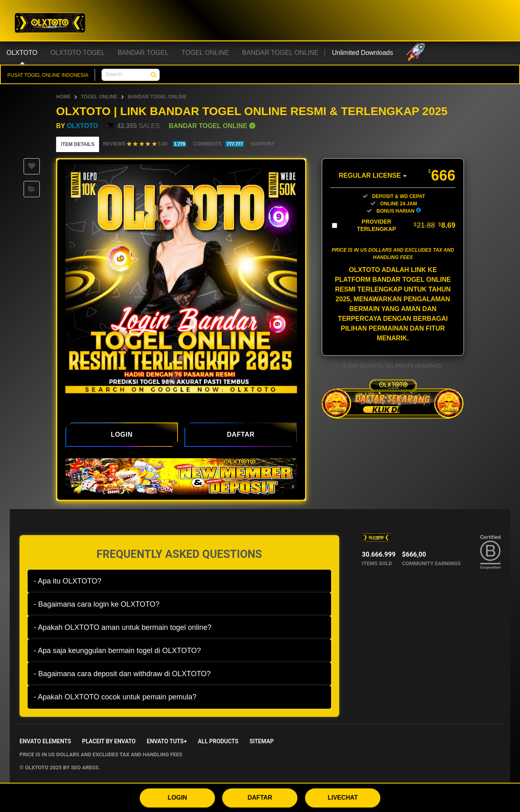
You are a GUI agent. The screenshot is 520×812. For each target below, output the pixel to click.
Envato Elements (45, 741)
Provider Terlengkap (406, 225)
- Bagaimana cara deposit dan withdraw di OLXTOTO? (122, 674)
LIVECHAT (343, 797)
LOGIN (177, 797)
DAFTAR (260, 797)
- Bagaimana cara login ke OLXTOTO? (97, 604)
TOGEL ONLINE (99, 97)
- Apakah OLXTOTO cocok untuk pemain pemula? (115, 697)
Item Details (78, 144)
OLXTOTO (82, 126)
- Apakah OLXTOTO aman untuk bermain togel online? (123, 627)
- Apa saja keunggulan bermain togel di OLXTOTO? (117, 651)
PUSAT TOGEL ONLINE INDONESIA (48, 75)
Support (262, 144)
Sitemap (262, 741)
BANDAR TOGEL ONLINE (157, 97)
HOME (63, 97)
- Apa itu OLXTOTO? (67, 581)
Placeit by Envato (109, 741)
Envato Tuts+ (167, 741)
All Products (218, 741)
